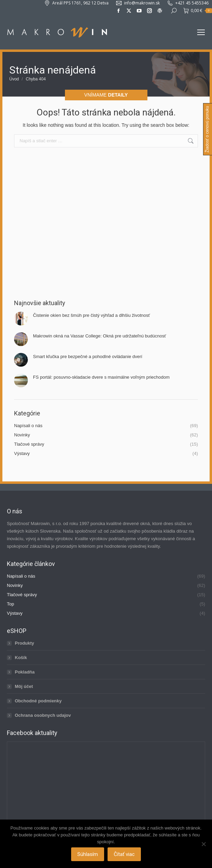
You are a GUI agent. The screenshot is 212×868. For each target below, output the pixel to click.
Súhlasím (88, 854)
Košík (21, 658)
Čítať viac (124, 854)
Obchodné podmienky (38, 701)
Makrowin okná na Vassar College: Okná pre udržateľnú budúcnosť (99, 336)
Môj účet (24, 686)
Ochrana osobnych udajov (43, 715)
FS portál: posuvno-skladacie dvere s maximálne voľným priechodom (101, 377)
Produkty (24, 643)
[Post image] (21, 319)
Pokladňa (25, 672)
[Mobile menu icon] (201, 32)
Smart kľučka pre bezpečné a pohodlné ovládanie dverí (88, 357)
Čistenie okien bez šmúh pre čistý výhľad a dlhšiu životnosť (91, 315)
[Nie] (203, 844)
